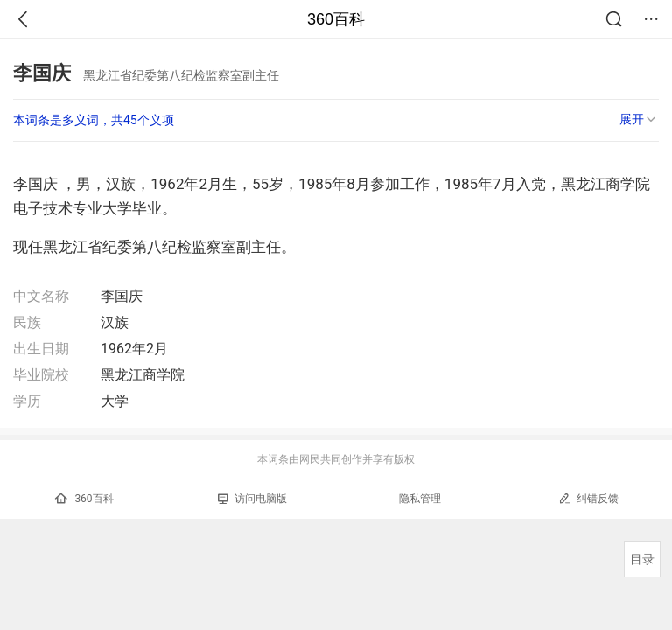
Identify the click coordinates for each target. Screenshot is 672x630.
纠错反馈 (588, 498)
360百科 (336, 19)
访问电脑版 (252, 499)
